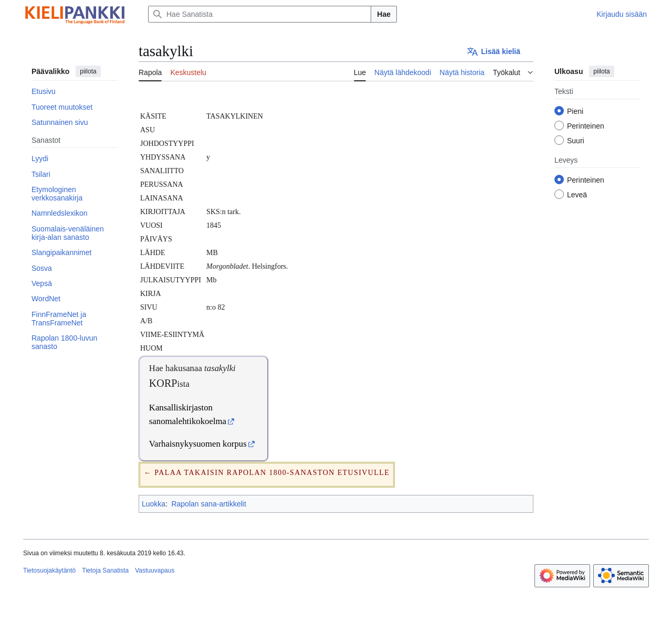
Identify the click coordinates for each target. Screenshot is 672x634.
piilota (88, 71)
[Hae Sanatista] (260, 14)
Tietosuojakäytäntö (49, 570)
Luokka (154, 504)
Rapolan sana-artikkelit (208, 504)
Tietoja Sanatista (105, 570)
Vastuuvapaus (155, 570)
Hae (384, 14)
